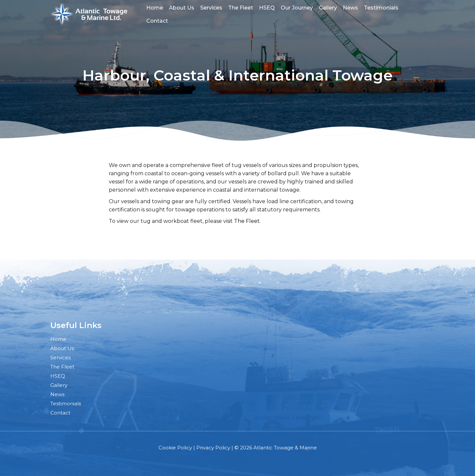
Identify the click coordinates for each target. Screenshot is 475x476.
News (350, 8)
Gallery (328, 8)
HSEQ (267, 8)
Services (211, 8)
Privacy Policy (213, 448)
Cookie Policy (175, 448)
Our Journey (297, 8)
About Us (182, 8)
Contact (157, 21)
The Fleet (241, 8)
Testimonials (381, 8)
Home (155, 8)
